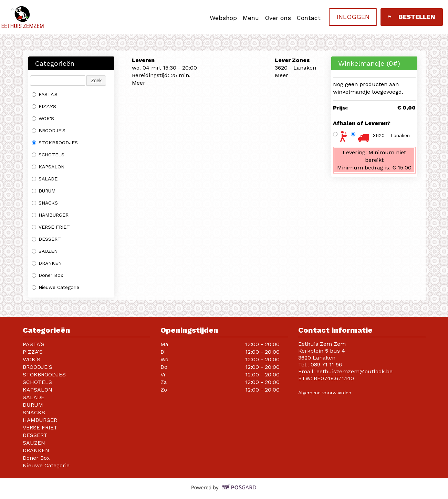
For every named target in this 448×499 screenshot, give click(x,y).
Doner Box (48, 275)
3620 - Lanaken (391, 135)
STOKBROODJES (55, 143)
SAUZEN (45, 251)
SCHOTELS (48, 155)
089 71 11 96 (326, 365)
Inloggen (353, 17)
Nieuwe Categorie (55, 287)
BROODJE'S (49, 131)
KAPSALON (48, 167)
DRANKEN (47, 263)
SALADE (45, 179)
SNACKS (45, 203)
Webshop (223, 18)
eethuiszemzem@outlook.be (355, 371)
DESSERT (46, 239)
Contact (309, 18)
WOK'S (43, 118)
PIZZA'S (44, 106)
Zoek (96, 81)
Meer (139, 83)
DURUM (44, 191)
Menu (251, 18)
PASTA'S (45, 94)
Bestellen (411, 17)
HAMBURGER (50, 215)
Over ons (278, 18)
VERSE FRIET (51, 227)
